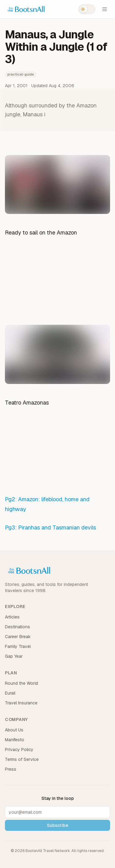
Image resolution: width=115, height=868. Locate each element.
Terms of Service (22, 759)
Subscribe (58, 825)
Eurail (10, 693)
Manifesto (15, 740)
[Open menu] (105, 9)
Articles (12, 617)
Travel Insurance (21, 703)
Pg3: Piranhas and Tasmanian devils (50, 527)
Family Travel (18, 646)
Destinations (17, 627)
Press (11, 769)
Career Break (18, 637)
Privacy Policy (19, 750)
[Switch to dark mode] (87, 9)
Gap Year (14, 656)
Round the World (21, 683)
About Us (14, 730)
